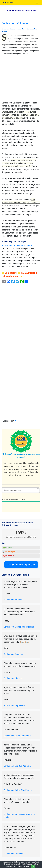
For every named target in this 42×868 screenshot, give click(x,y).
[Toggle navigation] (37, 3)
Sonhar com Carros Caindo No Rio (19, 627)
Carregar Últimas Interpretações (21, 565)
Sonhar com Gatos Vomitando (17, 736)
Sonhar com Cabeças (13, 854)
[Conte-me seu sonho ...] (21, 490)
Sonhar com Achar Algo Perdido (18, 790)
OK (33, 866)
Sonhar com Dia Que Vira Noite (18, 766)
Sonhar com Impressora (14, 705)
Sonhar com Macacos (13, 678)
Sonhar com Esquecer (13, 654)
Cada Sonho (8, 3)
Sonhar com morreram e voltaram (17, 245)
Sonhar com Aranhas (13, 600)
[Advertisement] (21, 79)
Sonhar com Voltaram (15, 23)
